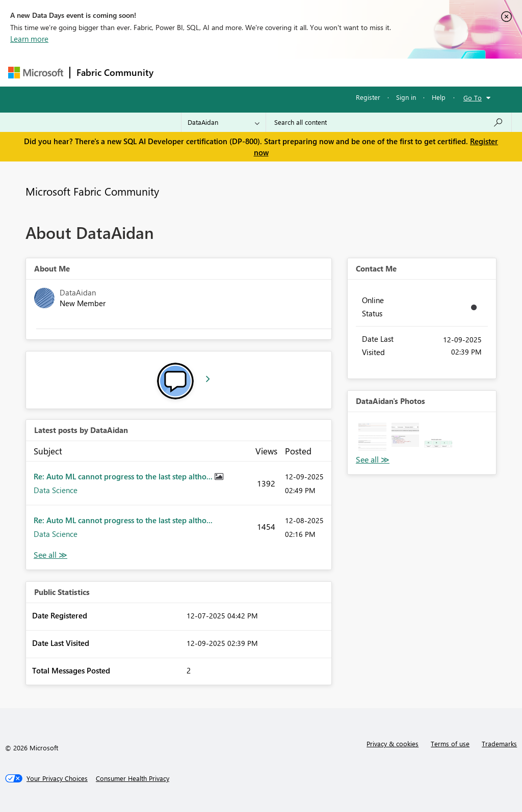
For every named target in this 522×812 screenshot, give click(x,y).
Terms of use (450, 743)
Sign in (406, 97)
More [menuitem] (389, 72)
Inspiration (221, 72)
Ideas (263, 72)
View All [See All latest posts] (50, 555)
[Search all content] (389, 122)
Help (439, 97)
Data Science (56, 490)
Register (368, 97)
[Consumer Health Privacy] (133, 778)
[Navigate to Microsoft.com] (36, 73)
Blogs (354, 72)
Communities (309, 72)
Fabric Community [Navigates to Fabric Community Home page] (115, 72)
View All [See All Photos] (373, 460)
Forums (177, 72)
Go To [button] (473, 98)
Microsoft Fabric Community (92, 191)
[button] (372, 437)
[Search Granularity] (224, 122)
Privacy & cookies (393, 743)
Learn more (29, 39)
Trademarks (499, 743)
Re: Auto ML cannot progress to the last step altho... (124, 476)
